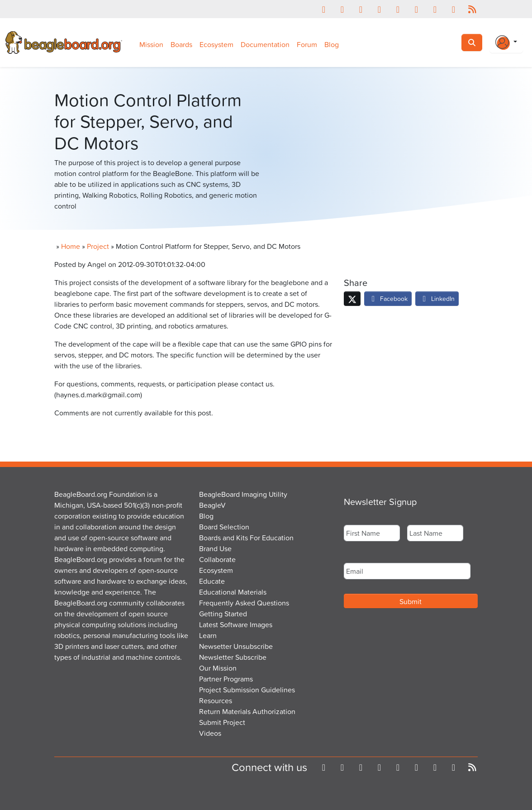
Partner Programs (226, 679)
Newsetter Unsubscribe (236, 646)
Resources (216, 700)
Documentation (265, 44)
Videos (210, 733)
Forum (307, 44)
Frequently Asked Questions (244, 603)
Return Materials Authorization (247, 711)
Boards (181, 44)
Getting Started (223, 614)
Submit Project (222, 722)
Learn (208, 635)
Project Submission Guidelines (247, 690)
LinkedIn (437, 298)
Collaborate (217, 559)
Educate (212, 581)
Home (71, 246)
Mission (151, 44)
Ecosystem (216, 44)
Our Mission (218, 668)
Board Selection (224, 527)
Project (98, 246)
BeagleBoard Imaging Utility (243, 494)
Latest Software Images (236, 624)
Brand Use (215, 548)
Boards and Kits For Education (246, 538)
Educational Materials (233, 592)
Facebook (388, 298)
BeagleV (212, 505)
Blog (332, 44)
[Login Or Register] (506, 43)
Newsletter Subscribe (233, 657)
